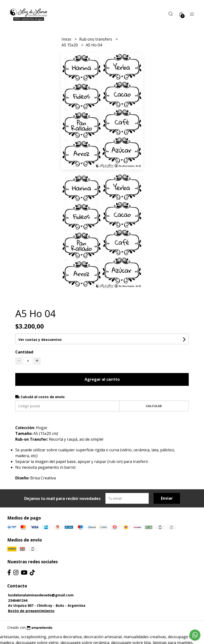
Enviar (167, 498)
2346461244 (18, 600)
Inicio (67, 39)
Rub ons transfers (96, 39)
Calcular (154, 406)
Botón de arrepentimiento (31, 611)
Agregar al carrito (102, 379)
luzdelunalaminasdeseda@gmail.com (41, 595)
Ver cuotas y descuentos (40, 340)
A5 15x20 (70, 45)
